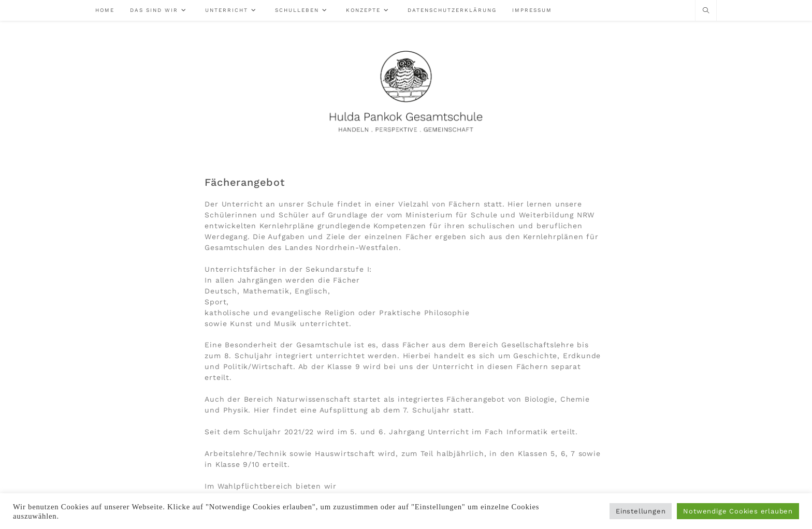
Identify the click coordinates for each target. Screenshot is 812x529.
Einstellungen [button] (641, 511)
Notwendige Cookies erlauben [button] (738, 511)
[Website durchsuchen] (706, 11)
